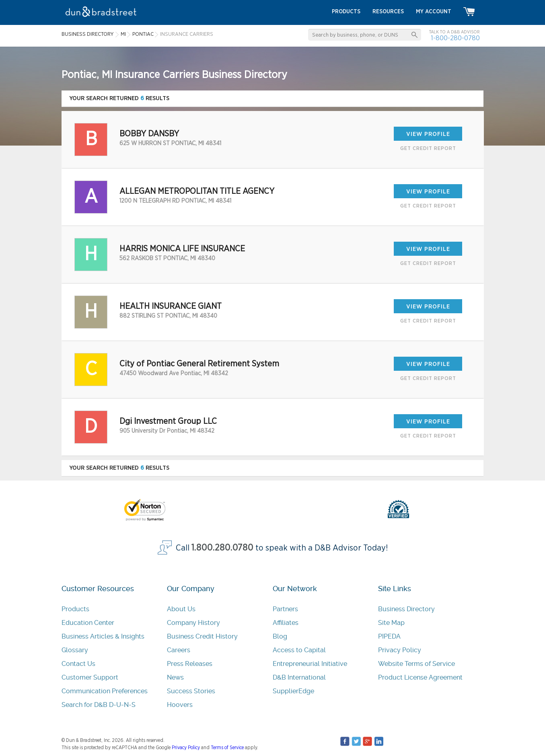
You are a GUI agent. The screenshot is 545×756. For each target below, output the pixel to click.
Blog (280, 636)
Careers (179, 650)
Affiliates (286, 623)
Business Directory (406, 609)
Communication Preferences (105, 691)
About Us (181, 609)
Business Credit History (202, 636)
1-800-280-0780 (455, 38)
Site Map (391, 623)
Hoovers (180, 705)
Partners (285, 609)
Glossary (75, 650)
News (175, 677)
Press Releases (190, 664)
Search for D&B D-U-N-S (99, 705)
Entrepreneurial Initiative (310, 664)
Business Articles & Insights (103, 636)
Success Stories (191, 691)
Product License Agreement (420, 677)
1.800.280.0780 (222, 548)
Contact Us (78, 664)
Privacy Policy (400, 650)
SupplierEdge (293, 691)
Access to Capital (299, 650)
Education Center (88, 623)
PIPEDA (389, 636)
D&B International (299, 677)
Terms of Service (227, 748)
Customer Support (90, 677)
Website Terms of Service (416, 664)
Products (75, 609)
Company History (193, 623)
